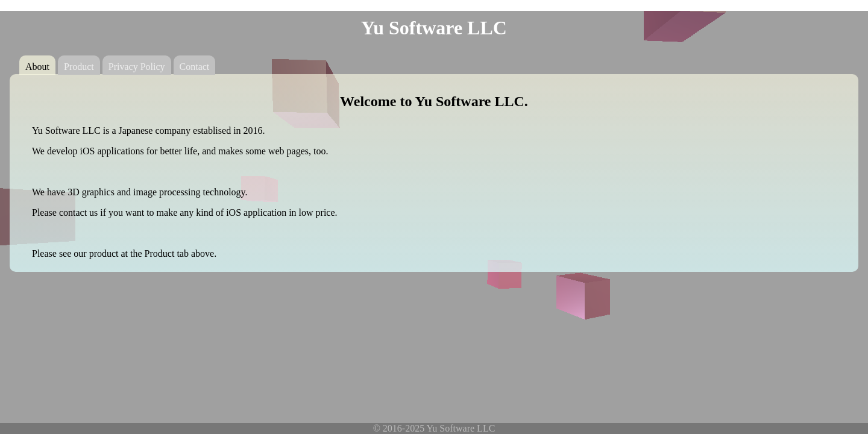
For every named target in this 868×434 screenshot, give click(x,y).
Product (79, 67)
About (37, 67)
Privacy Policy (137, 67)
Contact (195, 67)
